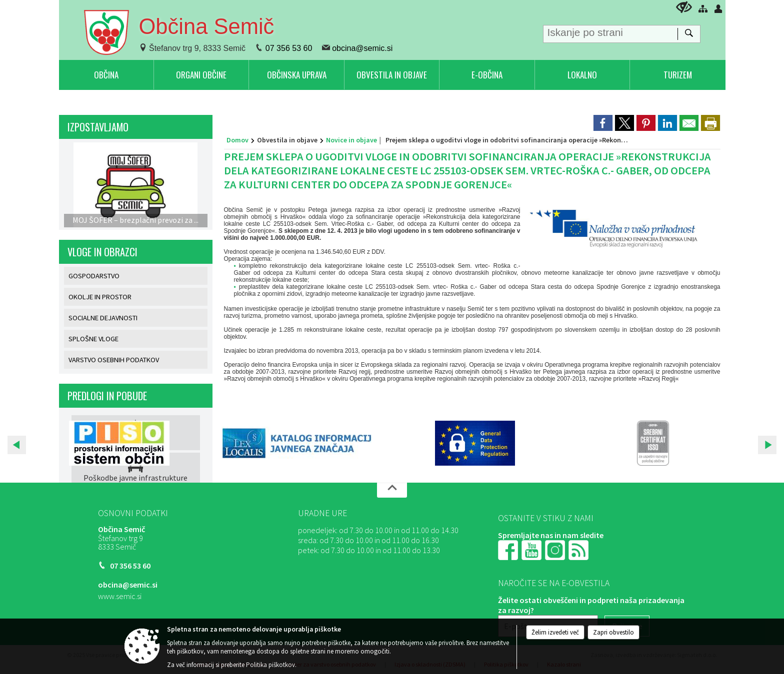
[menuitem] (106, 75)
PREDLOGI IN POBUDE (107, 396)
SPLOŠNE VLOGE (93, 339)
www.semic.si (120, 596)
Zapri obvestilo (613, 632)
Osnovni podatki (133, 513)
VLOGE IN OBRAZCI (102, 252)
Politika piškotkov (270, 665)
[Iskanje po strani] (610, 32)
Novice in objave (351, 140)
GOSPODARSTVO (94, 276)
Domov (237, 140)
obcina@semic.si (362, 48)
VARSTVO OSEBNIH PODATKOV (114, 360)
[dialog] (710, 123)
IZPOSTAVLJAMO (98, 127)
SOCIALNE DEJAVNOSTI (103, 318)
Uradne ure (322, 513)
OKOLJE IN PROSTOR (100, 297)
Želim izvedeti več (555, 632)
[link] (603, 123)
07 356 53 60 (289, 48)
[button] (17, 445)
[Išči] (689, 34)
